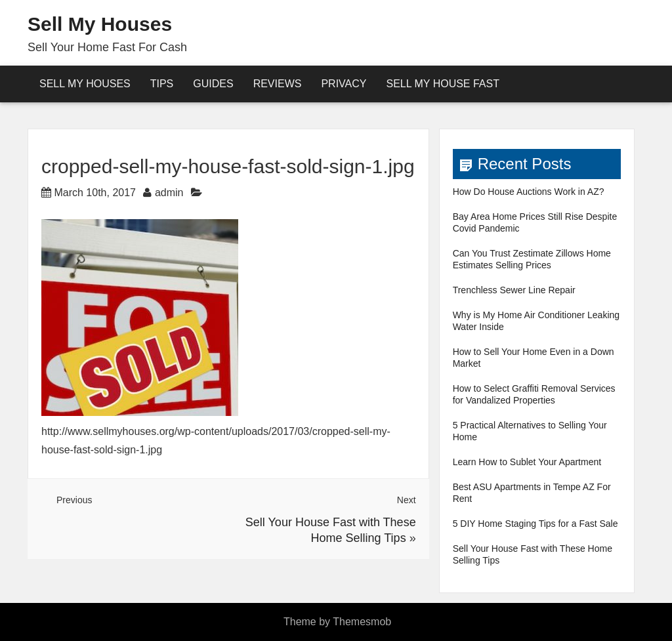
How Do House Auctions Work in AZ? (529, 192)
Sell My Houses (100, 24)
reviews (278, 84)
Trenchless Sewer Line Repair (514, 290)
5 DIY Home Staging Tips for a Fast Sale (535, 524)
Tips (162, 84)
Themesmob (362, 622)
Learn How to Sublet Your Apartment (527, 462)
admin (169, 193)
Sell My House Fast (443, 84)
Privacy (344, 84)
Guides (213, 84)
